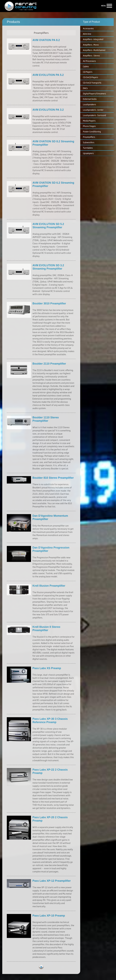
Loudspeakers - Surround (94, 115)
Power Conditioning (92, 131)
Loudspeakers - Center (93, 110)
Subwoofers (89, 142)
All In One (87, 34)
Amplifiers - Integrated (93, 39)
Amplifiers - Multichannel (94, 50)
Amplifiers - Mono (91, 45)
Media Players (89, 121)
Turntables (88, 148)
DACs (85, 88)
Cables (86, 66)
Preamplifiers (89, 137)
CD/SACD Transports (92, 83)
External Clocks (90, 99)
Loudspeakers (89, 104)
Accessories (88, 28)
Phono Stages (89, 126)
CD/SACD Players (90, 77)
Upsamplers (88, 153)
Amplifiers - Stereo (91, 55)
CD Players (88, 72)
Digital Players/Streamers (94, 93)
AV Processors (89, 61)
